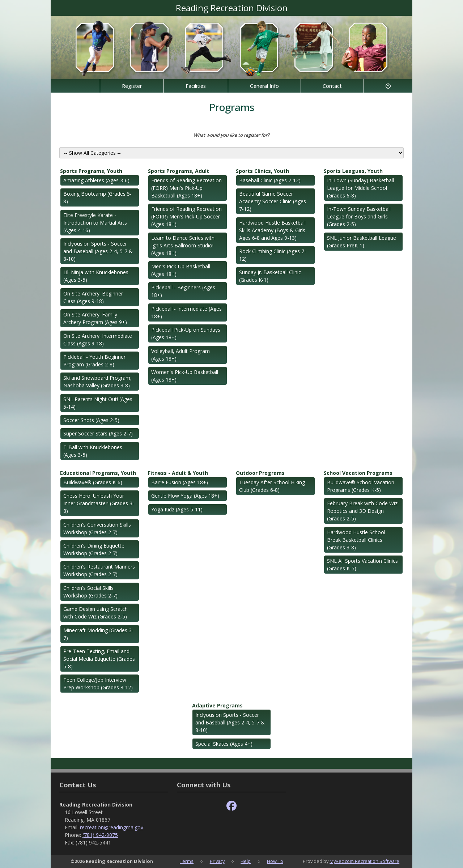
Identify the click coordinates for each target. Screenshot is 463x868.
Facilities (196, 86)
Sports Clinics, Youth (262, 171)
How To (275, 861)
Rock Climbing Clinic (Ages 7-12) (273, 255)
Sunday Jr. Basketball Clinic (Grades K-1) (270, 276)
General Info (264, 86)
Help (246, 861)
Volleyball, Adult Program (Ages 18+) (180, 355)
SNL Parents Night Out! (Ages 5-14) (98, 403)
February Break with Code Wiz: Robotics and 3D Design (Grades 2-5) (363, 511)
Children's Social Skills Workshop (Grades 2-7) (90, 592)
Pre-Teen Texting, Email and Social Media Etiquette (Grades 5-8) (99, 659)
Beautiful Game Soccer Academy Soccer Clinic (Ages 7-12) (273, 201)
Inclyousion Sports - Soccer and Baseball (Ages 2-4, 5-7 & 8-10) (98, 251)
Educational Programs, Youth (98, 473)
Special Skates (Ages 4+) (224, 744)
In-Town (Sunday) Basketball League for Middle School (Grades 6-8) (360, 188)
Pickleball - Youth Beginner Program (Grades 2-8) (94, 361)
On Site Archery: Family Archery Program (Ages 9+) (95, 318)
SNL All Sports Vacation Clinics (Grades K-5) (362, 565)
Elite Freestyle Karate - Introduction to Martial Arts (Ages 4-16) (95, 223)
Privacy (217, 861)
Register (132, 86)
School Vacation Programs (358, 473)
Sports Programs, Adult (179, 171)
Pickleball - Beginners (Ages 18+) (183, 291)
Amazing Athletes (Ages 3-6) (96, 180)
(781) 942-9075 (100, 835)
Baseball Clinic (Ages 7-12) (270, 180)
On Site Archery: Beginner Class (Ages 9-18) (93, 297)
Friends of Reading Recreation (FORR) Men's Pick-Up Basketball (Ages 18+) (186, 188)
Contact (332, 86)
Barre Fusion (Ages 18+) (180, 482)
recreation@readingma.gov (112, 827)
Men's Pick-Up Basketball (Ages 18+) (181, 270)
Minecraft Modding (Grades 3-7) (98, 634)
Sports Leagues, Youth (353, 171)
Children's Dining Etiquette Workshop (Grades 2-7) (94, 549)
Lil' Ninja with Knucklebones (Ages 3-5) (96, 276)
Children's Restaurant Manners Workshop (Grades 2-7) (99, 570)
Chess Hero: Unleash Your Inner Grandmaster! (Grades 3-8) (99, 503)
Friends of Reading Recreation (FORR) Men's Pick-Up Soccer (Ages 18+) (186, 216)
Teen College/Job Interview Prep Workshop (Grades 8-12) (98, 684)
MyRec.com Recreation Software (364, 861)
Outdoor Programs (260, 473)
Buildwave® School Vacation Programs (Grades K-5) (361, 486)
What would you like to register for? (231, 135)
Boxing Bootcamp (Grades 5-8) (97, 197)
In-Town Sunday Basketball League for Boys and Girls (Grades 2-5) (359, 216)
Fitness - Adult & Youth (178, 473)
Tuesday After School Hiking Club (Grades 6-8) (272, 486)
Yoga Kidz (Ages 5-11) (177, 509)
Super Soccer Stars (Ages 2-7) (98, 433)
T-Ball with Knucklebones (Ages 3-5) (93, 451)
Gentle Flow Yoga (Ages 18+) (185, 496)
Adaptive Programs (217, 705)
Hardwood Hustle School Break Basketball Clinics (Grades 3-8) (356, 540)
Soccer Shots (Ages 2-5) (91, 420)
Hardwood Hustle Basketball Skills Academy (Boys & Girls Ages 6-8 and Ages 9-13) (272, 230)
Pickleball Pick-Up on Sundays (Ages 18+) (186, 333)
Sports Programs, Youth (91, 171)
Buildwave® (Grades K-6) (93, 482)
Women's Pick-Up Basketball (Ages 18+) (185, 376)
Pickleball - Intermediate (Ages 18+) (186, 312)
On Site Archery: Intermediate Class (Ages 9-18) (98, 340)
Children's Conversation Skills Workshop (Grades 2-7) (97, 528)
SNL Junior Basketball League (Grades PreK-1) (362, 242)
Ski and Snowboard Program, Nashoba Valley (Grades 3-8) (97, 382)
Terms (187, 861)
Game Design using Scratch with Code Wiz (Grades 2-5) (95, 613)
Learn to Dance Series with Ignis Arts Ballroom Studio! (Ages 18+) (183, 245)
